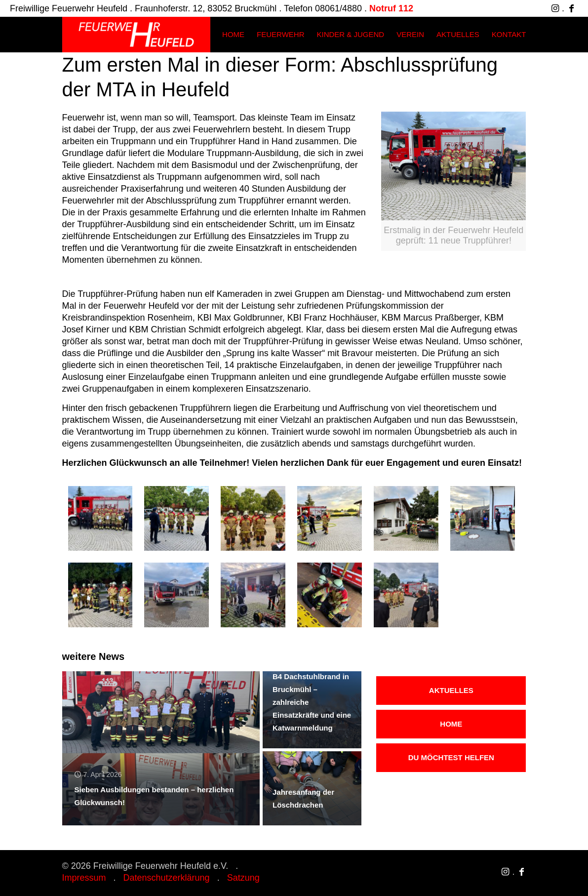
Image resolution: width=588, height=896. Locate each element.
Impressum (84, 878)
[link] (453, 181)
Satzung (243, 878)
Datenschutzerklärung (167, 878)
